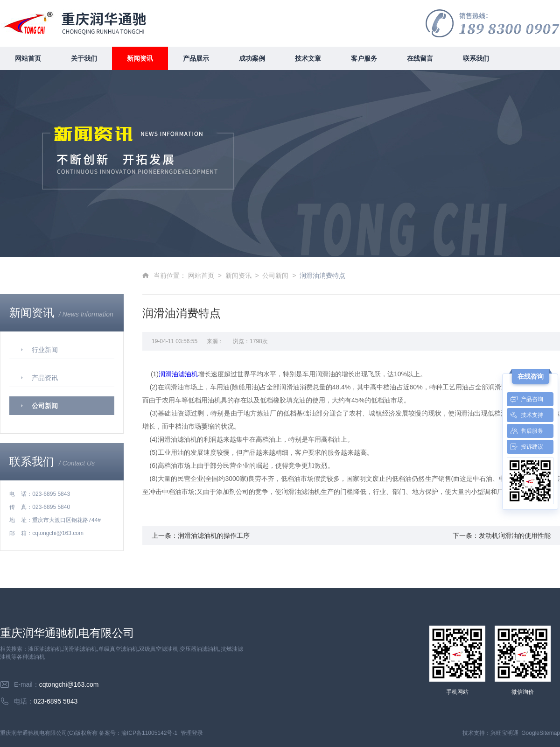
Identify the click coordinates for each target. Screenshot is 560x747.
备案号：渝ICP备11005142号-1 (138, 733)
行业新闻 (45, 350)
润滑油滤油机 (178, 374)
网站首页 (28, 58)
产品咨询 (525, 399)
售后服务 (525, 431)
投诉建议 (525, 447)
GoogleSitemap (541, 733)
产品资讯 (45, 378)
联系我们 (476, 58)
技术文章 (308, 58)
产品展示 (196, 58)
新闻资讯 (140, 58)
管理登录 (192, 733)
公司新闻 (45, 406)
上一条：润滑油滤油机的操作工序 (201, 536)
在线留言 (420, 58)
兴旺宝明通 (504, 733)
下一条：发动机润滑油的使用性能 (502, 536)
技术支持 (525, 415)
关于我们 (84, 58)
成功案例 (252, 58)
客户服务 (364, 58)
